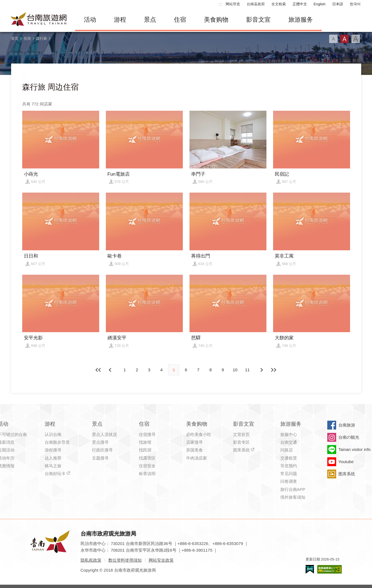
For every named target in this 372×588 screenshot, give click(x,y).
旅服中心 (289, 434)
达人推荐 (53, 458)
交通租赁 (289, 458)
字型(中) (344, 39)
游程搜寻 (53, 450)
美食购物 (216, 20)
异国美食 (194, 450)
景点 (150, 20)
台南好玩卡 (55, 474)
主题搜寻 (100, 458)
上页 (261, 370)
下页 (111, 370)
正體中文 (300, 4)
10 (235, 370)
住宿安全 (147, 466)
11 (247, 370)
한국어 (355, 4)
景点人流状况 (104, 434)
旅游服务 (301, 20)
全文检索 (279, 4)
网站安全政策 (161, 560)
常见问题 (289, 474)
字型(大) (356, 39)
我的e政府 (310, 569)
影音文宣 (258, 20)
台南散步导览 (57, 442)
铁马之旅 (53, 466)
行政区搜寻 (102, 450)
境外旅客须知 (293, 497)
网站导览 (233, 4)
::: (220, 4)
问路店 (287, 450)
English (320, 4)
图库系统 (241, 450)
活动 (90, 20)
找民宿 (145, 450)
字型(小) (333, 39)
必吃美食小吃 (199, 434)
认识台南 (53, 434)
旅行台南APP (293, 489)
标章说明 (147, 474)
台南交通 (289, 442)
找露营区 (147, 458)
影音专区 (241, 442)
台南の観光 (349, 437)
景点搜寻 (100, 442)
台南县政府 (256, 4)
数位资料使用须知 (125, 560)
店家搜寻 (194, 442)
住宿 (180, 20)
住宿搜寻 (147, 434)
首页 (15, 38)
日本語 (338, 4)
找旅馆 (145, 442)
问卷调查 (289, 481)
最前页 (98, 370)
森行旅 (42, 38)
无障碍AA (329, 569)
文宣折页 (241, 434)
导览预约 (289, 466)
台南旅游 (347, 425)
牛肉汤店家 (197, 458)
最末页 (274, 370)
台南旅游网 (39, 20)
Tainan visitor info (354, 449)
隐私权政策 (91, 560)
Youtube (346, 462)
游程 (120, 20)
